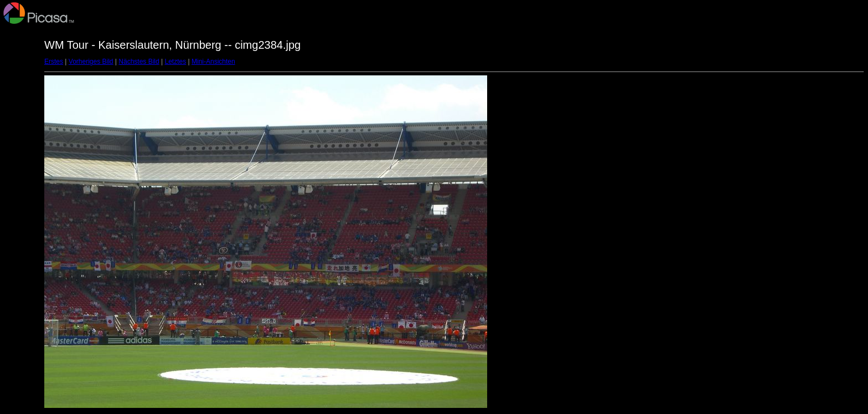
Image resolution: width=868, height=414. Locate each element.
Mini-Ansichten (213, 62)
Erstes (54, 62)
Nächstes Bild (139, 62)
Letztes (176, 62)
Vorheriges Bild (91, 62)
